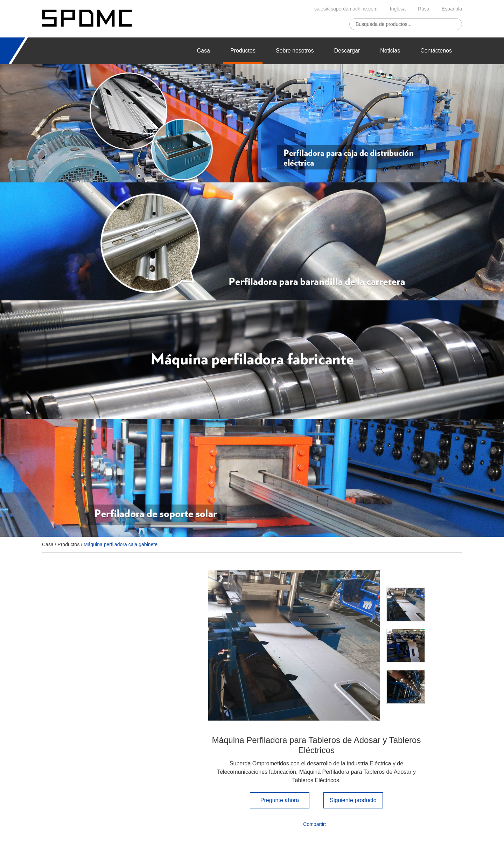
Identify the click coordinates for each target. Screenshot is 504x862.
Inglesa (398, 9)
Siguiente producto (353, 800)
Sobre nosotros (295, 51)
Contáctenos (436, 51)
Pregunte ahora (280, 800)
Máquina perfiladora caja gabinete (121, 544)
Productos (243, 51)
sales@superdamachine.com (346, 9)
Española (452, 9)
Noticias (390, 51)
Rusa (424, 9)
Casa (204, 51)
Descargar (347, 51)
